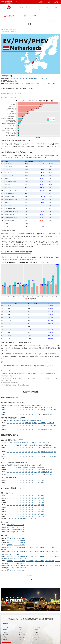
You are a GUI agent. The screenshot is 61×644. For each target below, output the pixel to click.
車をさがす (30, 7)
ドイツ (19, 83)
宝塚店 (21, 632)
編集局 (39, 7)
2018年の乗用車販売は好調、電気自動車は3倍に (18, 366)
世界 (12, 81)
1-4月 (8, 519)
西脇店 (21, 630)
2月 (14, 79)
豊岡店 (36, 639)
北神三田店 (7, 635)
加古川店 (37, 637)
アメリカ (53, 83)
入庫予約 (49, 3)
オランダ (24, 83)
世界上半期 (10, 525)
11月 (42, 79)
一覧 (31, 580)
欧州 (16, 81)
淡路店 (6, 632)
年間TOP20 (37, 405)
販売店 (22, 7)
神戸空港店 (22, 635)
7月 (29, 79)
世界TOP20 (10, 538)
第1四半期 (10, 405)
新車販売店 (6, 624)
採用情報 (56, 7)
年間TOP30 (37, 421)
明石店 (36, 630)
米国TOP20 (23, 559)
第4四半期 (30, 405)
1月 (11, 79)
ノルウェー (31, 83)
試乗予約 (41, 3)
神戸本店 (6, 627)
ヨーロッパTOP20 (19, 538)
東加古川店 (7, 639)
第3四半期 (23, 405)
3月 (17, 79)
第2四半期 (16, 405)
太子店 (21, 639)
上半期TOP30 (42, 423)
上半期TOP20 (42, 408)
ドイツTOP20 (30, 547)
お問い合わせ (57, 3)
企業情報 (47, 7)
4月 (20, 79)
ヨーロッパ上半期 (19, 525)
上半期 (36, 465)
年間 (51, 414)
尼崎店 (6, 630)
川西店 (36, 632)
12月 (46, 79)
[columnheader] (15, 161)
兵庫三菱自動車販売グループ (9, 2)
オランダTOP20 (49, 547)
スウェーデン (45, 83)
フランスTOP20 (39, 547)
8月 (32, 79)
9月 (35, 79)
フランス (38, 83)
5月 (23, 79)
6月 (26, 79)
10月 (38, 79)
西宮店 (21, 627)
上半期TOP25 (49, 452)
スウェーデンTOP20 (13, 554)
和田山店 (21, 637)
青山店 (6, 637)
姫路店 (36, 635)
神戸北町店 (37, 627)
